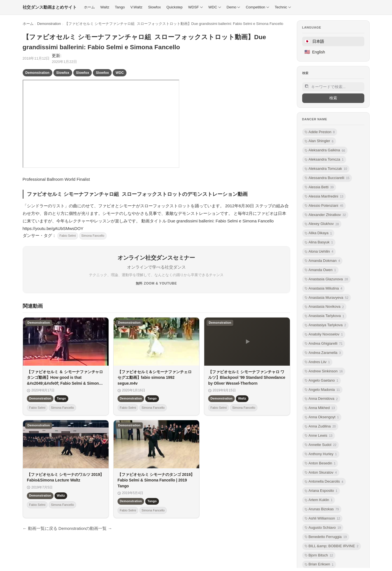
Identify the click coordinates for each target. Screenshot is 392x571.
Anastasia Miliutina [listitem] (324, 289)
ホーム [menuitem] (89, 7)
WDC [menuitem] (215, 7)
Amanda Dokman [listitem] (322, 261)
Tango (61, 398)
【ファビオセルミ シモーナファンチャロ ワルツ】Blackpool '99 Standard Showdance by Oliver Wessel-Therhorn (247, 378)
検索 (333, 98)
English (315, 52)
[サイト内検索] (333, 87)
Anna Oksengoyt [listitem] (322, 417)
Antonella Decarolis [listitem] (324, 482)
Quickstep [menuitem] (175, 7)
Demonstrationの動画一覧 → (85, 528)
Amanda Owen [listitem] (320, 270)
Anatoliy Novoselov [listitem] (324, 334)
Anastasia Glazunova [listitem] (326, 279)
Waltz (242, 398)
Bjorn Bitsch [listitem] (319, 555)
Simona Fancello (93, 236)
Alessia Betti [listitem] (319, 187)
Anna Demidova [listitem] (321, 399)
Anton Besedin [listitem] (320, 463)
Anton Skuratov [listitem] (321, 473)
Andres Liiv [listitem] (317, 362)
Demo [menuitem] (233, 7)
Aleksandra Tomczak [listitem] (326, 169)
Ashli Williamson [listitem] (322, 519)
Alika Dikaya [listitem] (318, 233)
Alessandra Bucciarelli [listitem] (327, 178)
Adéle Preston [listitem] (320, 132)
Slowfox (63, 73)
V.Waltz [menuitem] (136, 7)
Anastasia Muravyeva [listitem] (327, 298)
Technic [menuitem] (283, 7)
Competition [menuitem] (257, 7)
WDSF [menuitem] (195, 7)
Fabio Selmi (68, 236)
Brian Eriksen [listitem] (319, 564)
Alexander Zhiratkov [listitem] (325, 215)
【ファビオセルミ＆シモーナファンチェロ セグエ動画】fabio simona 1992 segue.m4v (155, 378)
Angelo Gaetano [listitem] (321, 381)
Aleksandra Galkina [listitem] (325, 150)
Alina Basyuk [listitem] (319, 242)
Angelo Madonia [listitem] (322, 390)
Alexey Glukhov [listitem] (322, 224)
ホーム (28, 24)
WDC (120, 73)
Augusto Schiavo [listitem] (323, 528)
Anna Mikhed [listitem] (320, 408)
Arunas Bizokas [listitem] (322, 509)
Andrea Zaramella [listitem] (323, 353)
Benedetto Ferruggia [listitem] (326, 537)
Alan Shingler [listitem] (319, 141)
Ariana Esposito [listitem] (321, 491)
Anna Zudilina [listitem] (320, 427)
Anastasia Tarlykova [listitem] (325, 316)
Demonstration (49, 24)
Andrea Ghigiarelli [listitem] (324, 344)
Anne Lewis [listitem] (319, 436)
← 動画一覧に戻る (40, 528)
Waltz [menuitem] (105, 7)
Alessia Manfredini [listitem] (324, 197)
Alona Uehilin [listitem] (319, 252)
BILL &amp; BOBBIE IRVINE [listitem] (332, 546)
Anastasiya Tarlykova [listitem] (325, 325)
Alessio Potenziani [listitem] (324, 206)
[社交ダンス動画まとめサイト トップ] (50, 7)
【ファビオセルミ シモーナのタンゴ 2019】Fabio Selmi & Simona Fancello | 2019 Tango (156, 480)
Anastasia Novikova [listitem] (324, 307)
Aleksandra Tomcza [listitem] (324, 160)
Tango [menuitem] (120, 7)
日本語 (314, 41)
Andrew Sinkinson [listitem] (324, 371)
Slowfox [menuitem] (154, 7)
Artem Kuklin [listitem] (319, 500)
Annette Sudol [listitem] (321, 445)
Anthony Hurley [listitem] (321, 454)
